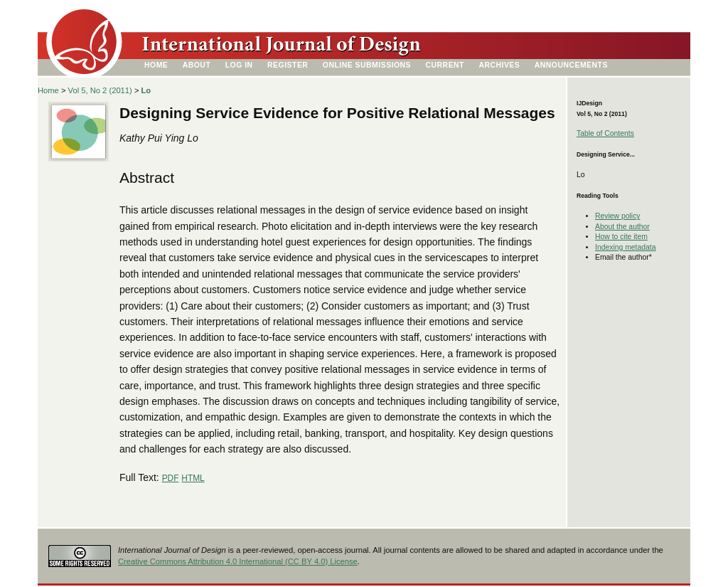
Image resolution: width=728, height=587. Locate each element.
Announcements (571, 65)
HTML (193, 478)
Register (288, 65)
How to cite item (621, 237)
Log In (239, 65)
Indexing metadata (626, 247)
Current (445, 65)
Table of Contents (605, 133)
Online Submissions (367, 65)
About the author (622, 227)
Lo (146, 90)
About (197, 65)
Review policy (618, 216)
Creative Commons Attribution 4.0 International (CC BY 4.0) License (238, 561)
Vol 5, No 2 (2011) (100, 90)
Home (156, 65)
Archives (499, 65)
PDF (171, 478)
